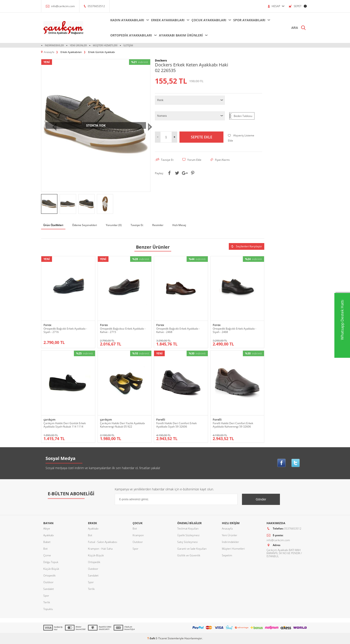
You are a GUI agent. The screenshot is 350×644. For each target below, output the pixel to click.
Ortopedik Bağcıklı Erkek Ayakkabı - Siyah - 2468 (234, 330)
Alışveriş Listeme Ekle (241, 138)
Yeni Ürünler (78, 45)
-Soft (152, 638)
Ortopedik (49, 575)
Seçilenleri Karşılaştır (247, 246)
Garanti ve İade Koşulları (192, 549)
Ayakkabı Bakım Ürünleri (181, 35)
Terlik (47, 602)
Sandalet (49, 589)
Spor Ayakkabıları (249, 20)
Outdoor (48, 582)
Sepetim (227, 555)
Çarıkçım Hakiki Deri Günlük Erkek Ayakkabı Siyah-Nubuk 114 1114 (65, 425)
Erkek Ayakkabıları (168, 20)
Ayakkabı (49, 535)
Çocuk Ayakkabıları (209, 20)
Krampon (138, 535)
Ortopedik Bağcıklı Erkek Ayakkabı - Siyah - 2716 (65, 330)
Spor (46, 596)
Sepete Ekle (202, 137)
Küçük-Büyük (51, 569)
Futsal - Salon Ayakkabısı (103, 542)
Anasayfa (227, 529)
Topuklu (48, 609)
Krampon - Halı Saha (100, 549)
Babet (47, 542)
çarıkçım (49, 420)
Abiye (47, 529)
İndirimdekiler (54, 45)
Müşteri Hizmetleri (105, 45)
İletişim (128, 45)
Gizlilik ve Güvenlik (189, 555)
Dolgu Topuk (51, 562)
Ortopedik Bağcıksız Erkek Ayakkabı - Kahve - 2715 (123, 330)
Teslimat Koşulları (188, 529)
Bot (45, 549)
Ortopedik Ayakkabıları (131, 35)
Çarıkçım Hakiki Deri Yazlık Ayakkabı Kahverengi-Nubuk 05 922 (122, 425)
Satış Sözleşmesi (187, 542)
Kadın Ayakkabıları (127, 20)
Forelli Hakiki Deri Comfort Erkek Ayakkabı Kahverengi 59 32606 (233, 425)
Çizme (47, 555)
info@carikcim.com (63, 6)
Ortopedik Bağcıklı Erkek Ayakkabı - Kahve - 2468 (178, 330)
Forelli (161, 420)
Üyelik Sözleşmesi (188, 535)
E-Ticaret (161, 638)
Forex (47, 325)
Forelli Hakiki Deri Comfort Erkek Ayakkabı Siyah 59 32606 (176, 425)
